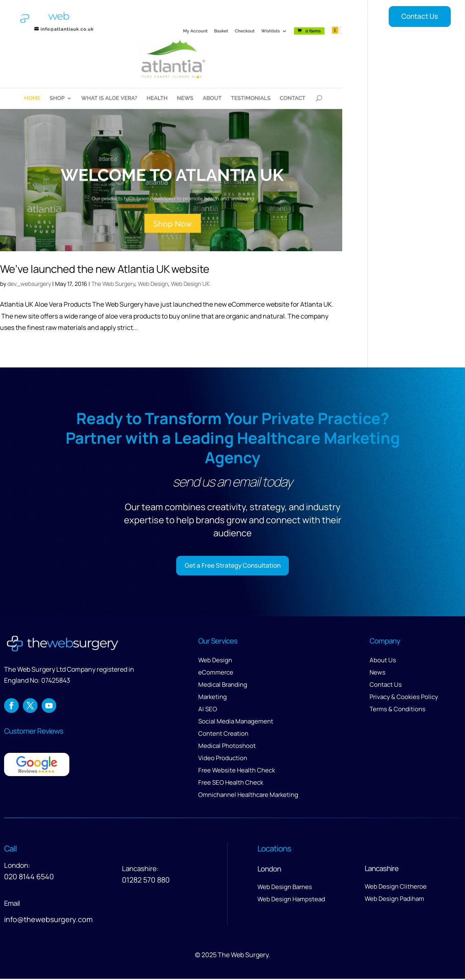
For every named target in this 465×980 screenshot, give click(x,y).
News (363, 17)
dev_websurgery (29, 284)
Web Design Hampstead (291, 900)
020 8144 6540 (29, 878)
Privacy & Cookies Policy (404, 698)
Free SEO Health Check (231, 784)
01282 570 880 (146, 881)
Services (250, 17)
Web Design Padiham (394, 900)
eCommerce (216, 674)
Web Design (153, 284)
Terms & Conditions (397, 710)
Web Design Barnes (285, 888)
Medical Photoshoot (227, 747)
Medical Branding (223, 686)
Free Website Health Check (237, 771)
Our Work (295, 17)
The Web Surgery (113, 284)
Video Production (223, 759)
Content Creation (223, 735)
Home (189, 17)
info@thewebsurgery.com (48, 920)
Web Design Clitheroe (396, 888)
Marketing (213, 698)
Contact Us (420, 16)
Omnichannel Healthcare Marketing (248, 796)
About (217, 17)
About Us (383, 661)
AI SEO (208, 710)
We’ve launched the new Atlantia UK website (105, 269)
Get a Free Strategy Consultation (233, 566)
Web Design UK (190, 284)
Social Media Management (236, 722)
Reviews (332, 17)
